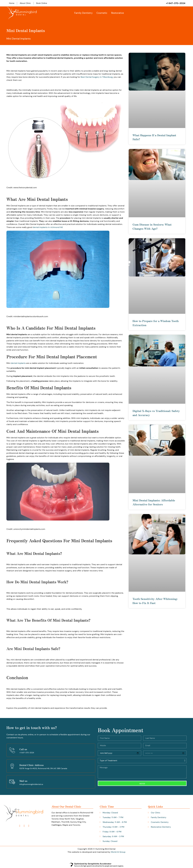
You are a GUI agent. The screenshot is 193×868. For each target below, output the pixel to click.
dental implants (18, 363)
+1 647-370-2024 (176, 3)
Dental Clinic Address (31, 765)
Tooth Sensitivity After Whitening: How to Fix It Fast (155, 601)
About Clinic (26, 3)
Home (12, 3)
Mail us (23, 781)
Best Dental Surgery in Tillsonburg (97, 77)
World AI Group (118, 852)
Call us (23, 749)
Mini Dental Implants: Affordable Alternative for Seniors (154, 502)
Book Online (43, 3)
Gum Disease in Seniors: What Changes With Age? (152, 227)
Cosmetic (102, 13)
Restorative (118, 13)
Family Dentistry (83, 13)
